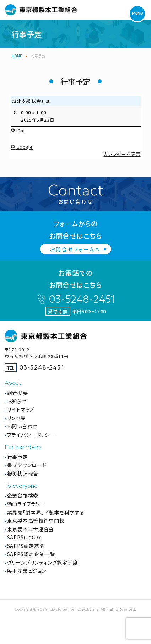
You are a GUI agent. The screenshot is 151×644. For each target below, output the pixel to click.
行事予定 (18, 457)
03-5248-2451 (82, 299)
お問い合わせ (22, 426)
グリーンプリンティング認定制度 (43, 562)
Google (22, 146)
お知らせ (17, 401)
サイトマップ (21, 409)
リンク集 (17, 418)
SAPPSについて (25, 537)
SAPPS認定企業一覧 (31, 554)
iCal (18, 130)
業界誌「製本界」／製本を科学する (46, 512)
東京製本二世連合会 (31, 529)
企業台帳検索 (23, 496)
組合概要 (18, 393)
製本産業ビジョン (27, 571)
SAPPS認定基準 (26, 546)
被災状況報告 (23, 473)
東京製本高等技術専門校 (36, 520)
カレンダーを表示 (122, 154)
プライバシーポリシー (31, 435)
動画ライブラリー (26, 504)
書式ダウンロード (27, 465)
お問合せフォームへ (75, 249)
